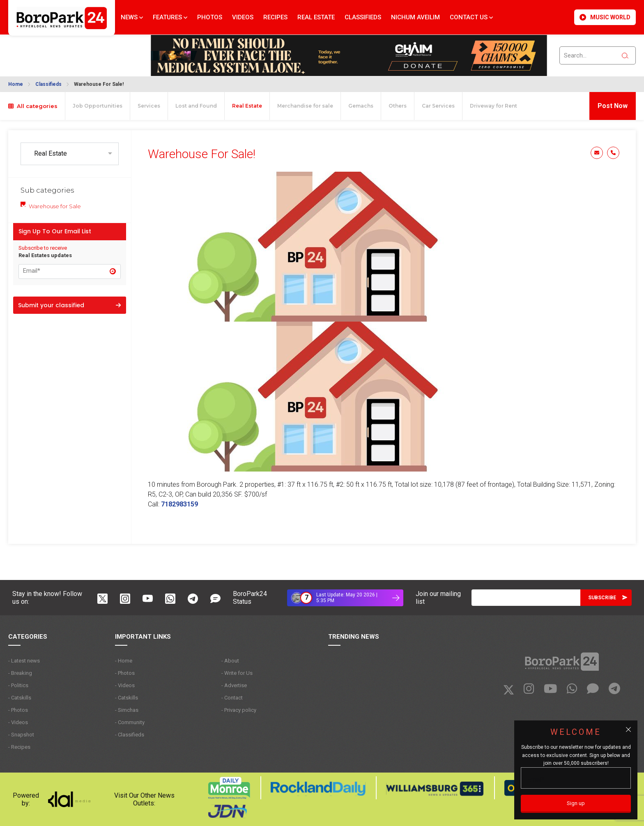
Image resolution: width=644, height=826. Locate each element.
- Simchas (127, 710)
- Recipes (19, 747)
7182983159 (179, 504)
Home (16, 84)
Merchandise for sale (305, 106)
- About (230, 661)
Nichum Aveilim (415, 17)
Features (170, 17)
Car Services (438, 106)
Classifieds (363, 17)
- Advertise (234, 685)
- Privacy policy (239, 710)
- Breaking (20, 673)
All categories (33, 106)
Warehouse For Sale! (99, 84)
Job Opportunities (98, 106)
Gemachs (361, 106)
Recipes (275, 17)
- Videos (18, 722)
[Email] (526, 598)
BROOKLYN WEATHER (50, 51)
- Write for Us (237, 673)
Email (597, 153)
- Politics (18, 685)
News (132, 17)
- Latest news (24, 661)
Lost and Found (196, 106)
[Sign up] (576, 804)
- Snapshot (21, 735)
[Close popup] (628, 729)
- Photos (18, 710)
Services (149, 106)
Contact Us (471, 17)
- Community (130, 722)
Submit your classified (69, 305)
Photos (210, 17)
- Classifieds (130, 735)
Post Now (613, 106)
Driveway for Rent (493, 106)
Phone (613, 153)
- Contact (232, 698)
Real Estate (316, 17)
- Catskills (20, 698)
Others (398, 106)
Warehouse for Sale (55, 206)
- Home (124, 661)
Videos (243, 17)
